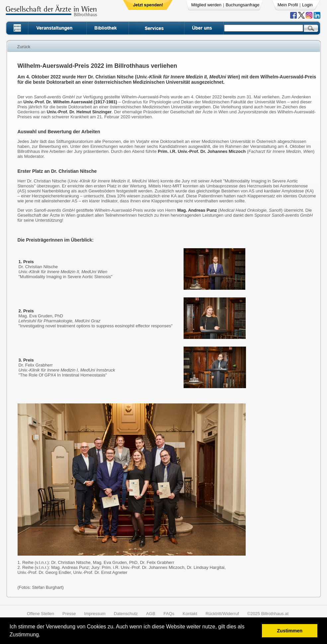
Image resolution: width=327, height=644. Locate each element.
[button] (43, 636)
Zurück (24, 47)
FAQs (169, 614)
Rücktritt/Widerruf (222, 614)
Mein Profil (288, 5)
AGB (151, 614)
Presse (69, 614)
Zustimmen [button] (290, 631)
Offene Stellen (41, 614)
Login (307, 5)
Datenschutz (126, 614)
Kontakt (190, 614)
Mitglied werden (206, 5)
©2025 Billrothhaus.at (268, 614)
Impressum (95, 614)
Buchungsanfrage (243, 5)
